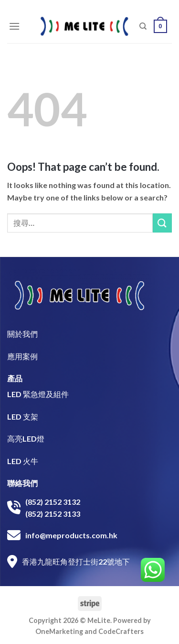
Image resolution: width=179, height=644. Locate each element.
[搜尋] (143, 26)
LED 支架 (23, 416)
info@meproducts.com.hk (71, 535)
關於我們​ (22, 334)
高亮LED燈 (26, 439)
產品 (15, 378)
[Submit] (162, 223)
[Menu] (14, 26)
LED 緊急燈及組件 (38, 394)
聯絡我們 (22, 483)
